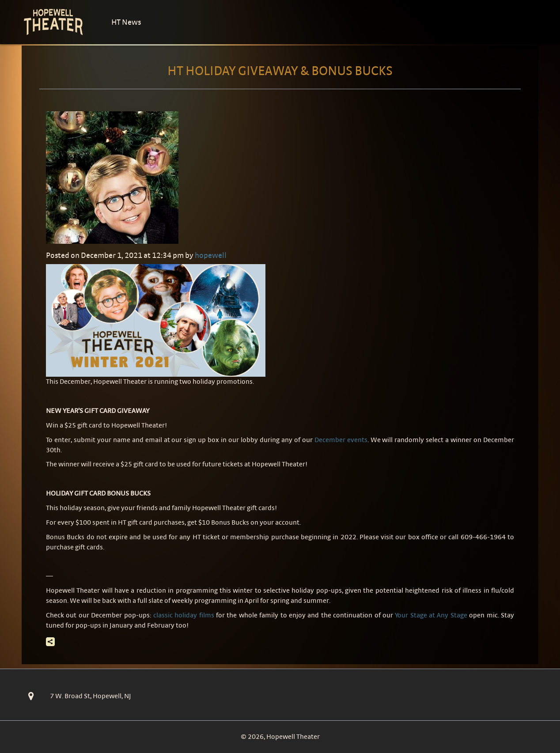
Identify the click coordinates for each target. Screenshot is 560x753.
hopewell (211, 255)
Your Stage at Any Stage (431, 615)
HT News (126, 22)
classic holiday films (184, 615)
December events (341, 440)
